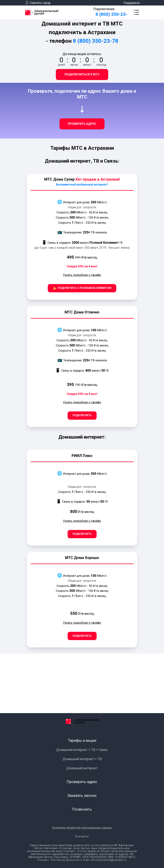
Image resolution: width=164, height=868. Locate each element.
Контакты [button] (82, 836)
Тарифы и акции (82, 740)
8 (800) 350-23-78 (96, 41)
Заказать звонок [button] (82, 796)
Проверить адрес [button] (82, 782)
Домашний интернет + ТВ (82, 759)
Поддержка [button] (131, 3)
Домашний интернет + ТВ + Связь (82, 750)
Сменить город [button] (40, 3)
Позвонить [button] (82, 809)
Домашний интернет (82, 768)
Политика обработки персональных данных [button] (82, 828)
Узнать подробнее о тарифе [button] (82, 275)
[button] (136, 12)
